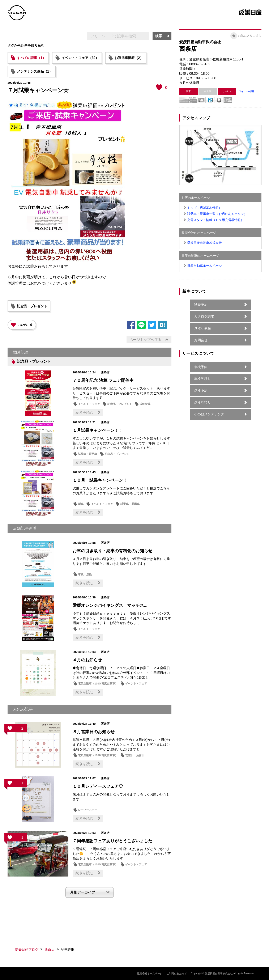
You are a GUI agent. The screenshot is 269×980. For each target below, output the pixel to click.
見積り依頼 (202, 328)
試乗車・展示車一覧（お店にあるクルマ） (217, 214)
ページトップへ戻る (145, 340)
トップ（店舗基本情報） (204, 208)
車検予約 (201, 367)
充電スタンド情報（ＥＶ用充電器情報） (215, 220)
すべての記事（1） (31, 58)
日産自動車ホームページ (204, 266)
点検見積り (202, 402)
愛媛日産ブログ (27, 949)
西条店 (50, 949)
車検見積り (202, 379)
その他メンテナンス (209, 414)
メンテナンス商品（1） (35, 71)
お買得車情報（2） (129, 58)
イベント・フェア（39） (80, 58)
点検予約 (201, 391)
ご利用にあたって (177, 973)
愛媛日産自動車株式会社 (204, 243)
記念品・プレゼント (32, 306)
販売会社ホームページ (150, 973)
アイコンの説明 (247, 91)
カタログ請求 (204, 316)
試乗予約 (201, 305)
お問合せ (201, 340)
